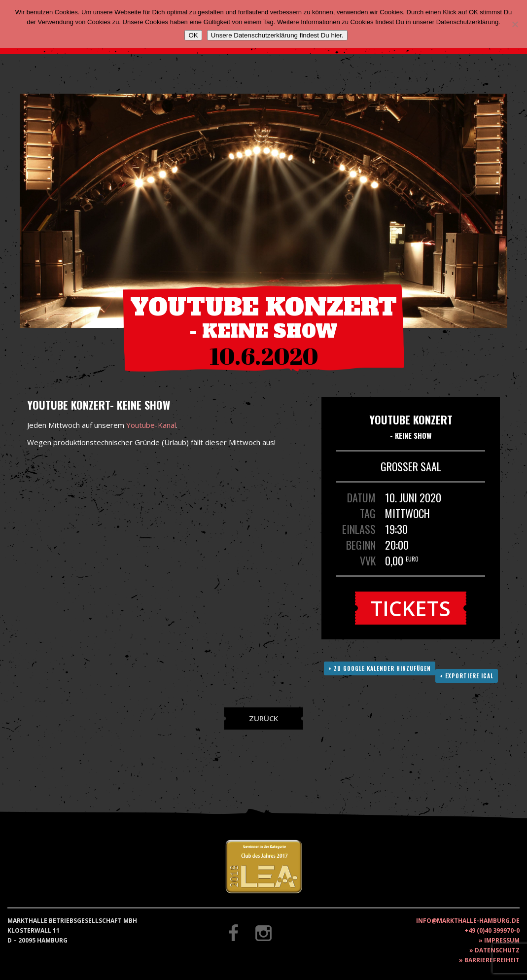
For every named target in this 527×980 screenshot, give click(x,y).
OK (193, 35)
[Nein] (515, 24)
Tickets (411, 608)
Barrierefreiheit (492, 960)
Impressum (502, 940)
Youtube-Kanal (151, 425)
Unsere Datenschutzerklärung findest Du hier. (277, 35)
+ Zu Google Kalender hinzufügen (380, 668)
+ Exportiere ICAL (467, 676)
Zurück (263, 718)
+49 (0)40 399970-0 (492, 930)
